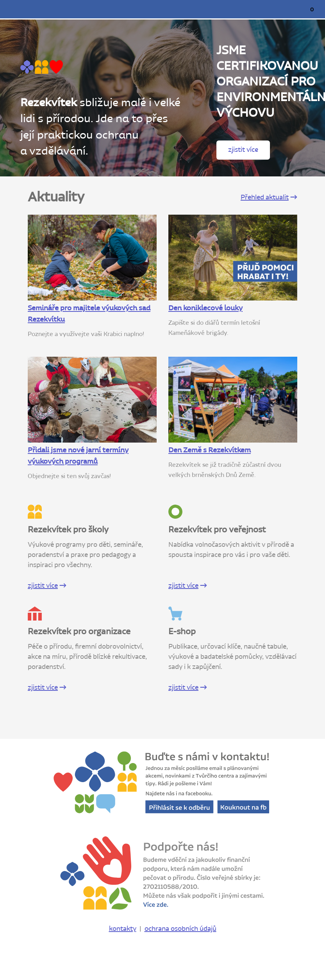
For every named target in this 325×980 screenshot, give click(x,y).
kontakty (123, 929)
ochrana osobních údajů (180, 929)
